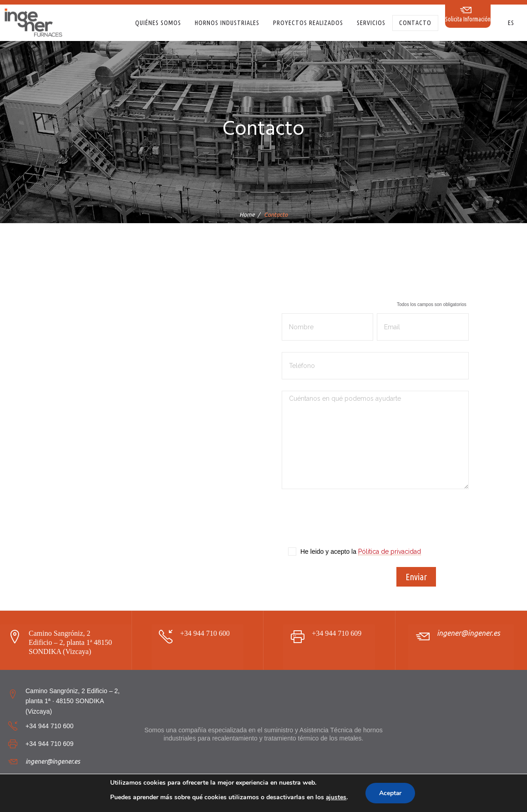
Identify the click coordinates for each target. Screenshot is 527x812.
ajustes (336, 797)
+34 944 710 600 (205, 633)
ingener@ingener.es (469, 633)
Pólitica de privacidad (390, 552)
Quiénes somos (158, 23)
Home (247, 214)
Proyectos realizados (308, 23)
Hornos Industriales (227, 23)
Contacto (415, 23)
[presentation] (351, 523)
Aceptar (390, 793)
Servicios (371, 23)
